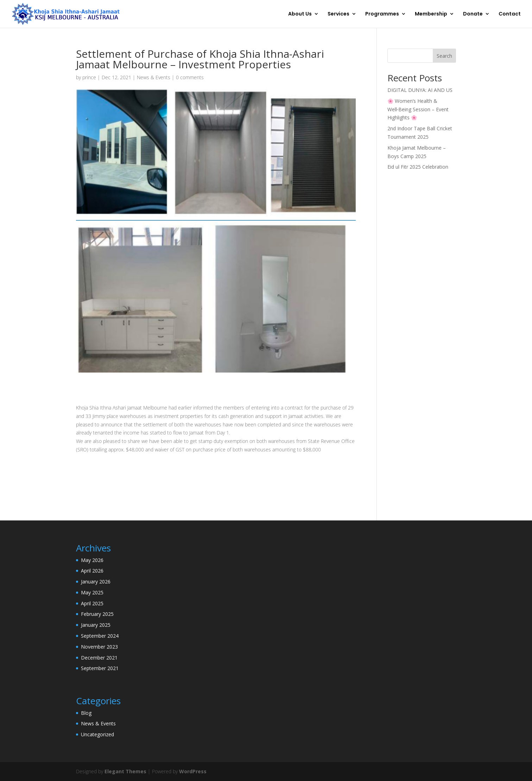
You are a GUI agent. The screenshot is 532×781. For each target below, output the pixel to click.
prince (89, 77)
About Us (300, 15)
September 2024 (100, 636)
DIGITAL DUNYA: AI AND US (420, 90)
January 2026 (96, 582)
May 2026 (92, 560)
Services (338, 15)
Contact (510, 15)
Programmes (382, 15)
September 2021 (100, 668)
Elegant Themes (125, 771)
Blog (86, 713)
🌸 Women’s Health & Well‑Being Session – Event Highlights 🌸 (418, 109)
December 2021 (99, 658)
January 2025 (96, 625)
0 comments (190, 77)
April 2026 (92, 571)
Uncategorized (97, 734)
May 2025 (92, 592)
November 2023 (99, 647)
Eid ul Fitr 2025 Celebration (418, 167)
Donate (473, 15)
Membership (431, 15)
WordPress (193, 771)
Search (444, 56)
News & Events (154, 77)
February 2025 (97, 614)
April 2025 (92, 603)
